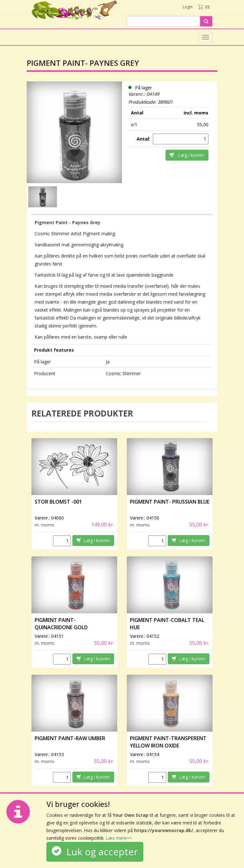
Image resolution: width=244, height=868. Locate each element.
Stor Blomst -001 (58, 502)
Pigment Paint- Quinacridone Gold (61, 624)
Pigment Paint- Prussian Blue (170, 502)
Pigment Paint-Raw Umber (70, 738)
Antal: (144, 139)
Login (188, 7)
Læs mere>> (119, 838)
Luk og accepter (95, 852)
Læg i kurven (187, 155)
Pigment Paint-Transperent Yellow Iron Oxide (168, 742)
